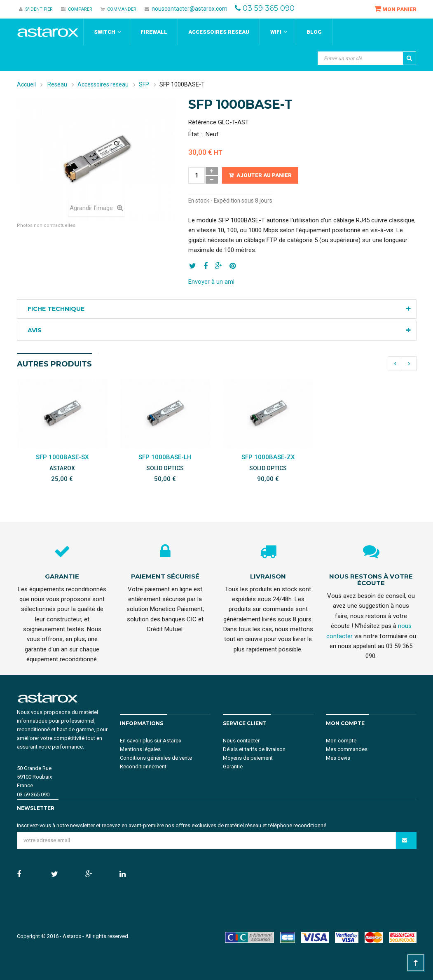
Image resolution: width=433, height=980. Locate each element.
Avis (35, 330)
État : (195, 134)
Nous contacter (241, 741)
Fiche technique (56, 309)
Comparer (77, 9)
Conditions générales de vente (156, 758)
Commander (118, 9)
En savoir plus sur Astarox (151, 741)
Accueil (26, 84)
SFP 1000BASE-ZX (268, 457)
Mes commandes (347, 749)
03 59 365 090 (269, 8)
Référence (202, 122)
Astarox (72, 936)
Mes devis (338, 758)
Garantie (233, 766)
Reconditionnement (143, 766)
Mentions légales (140, 749)
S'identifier (36, 9)
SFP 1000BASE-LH (165, 457)
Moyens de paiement (248, 758)
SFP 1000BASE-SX (62, 457)
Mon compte (341, 741)
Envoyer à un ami (211, 282)
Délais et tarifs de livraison (254, 749)
